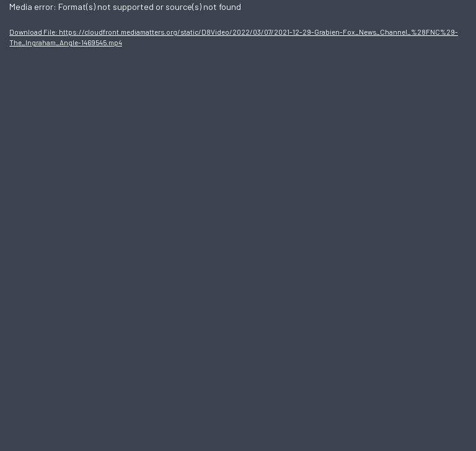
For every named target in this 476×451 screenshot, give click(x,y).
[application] (238, 225)
